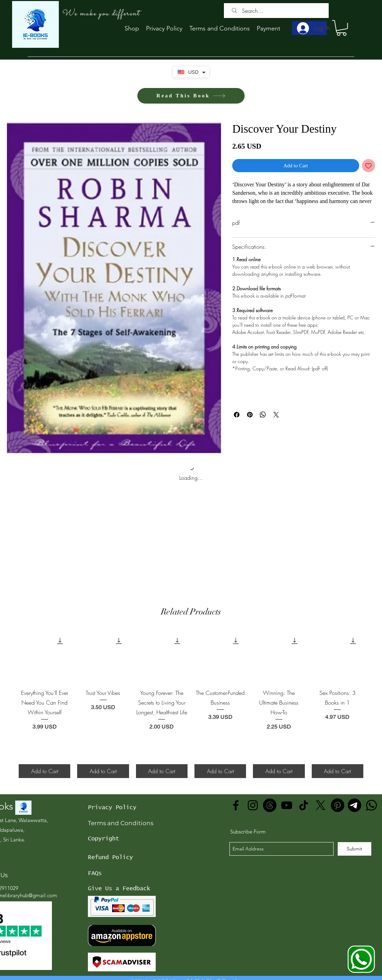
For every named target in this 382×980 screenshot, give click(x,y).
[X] (321, 805)
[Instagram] (253, 805)
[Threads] (270, 805)
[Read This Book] (191, 96)
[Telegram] (354, 805)
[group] (191, 704)
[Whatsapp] (371, 805)
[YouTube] (287, 805)
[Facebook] (236, 805)
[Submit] (354, 849)
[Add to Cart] (44, 771)
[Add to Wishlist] (369, 166)
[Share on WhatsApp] (263, 415)
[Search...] (278, 11)
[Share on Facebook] (237, 415)
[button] (342, 28)
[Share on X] (276, 415)
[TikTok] (304, 805)
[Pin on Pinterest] (250, 415)
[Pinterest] (338, 805)
